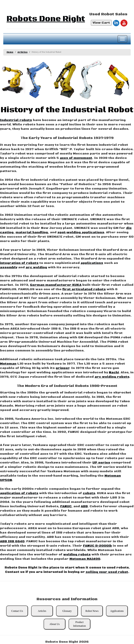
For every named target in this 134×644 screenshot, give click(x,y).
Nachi (114, 372)
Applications (117, 611)
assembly (9, 267)
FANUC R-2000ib (97, 546)
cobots (89, 493)
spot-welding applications (81, 232)
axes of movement (76, 158)
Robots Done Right (46, 19)
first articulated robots (84, 289)
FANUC (66, 506)
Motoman (8, 364)
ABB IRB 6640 (12, 541)
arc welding (36, 267)
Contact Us (17, 611)
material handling (32, 232)
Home (10, 52)
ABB (84, 506)
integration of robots (19, 263)
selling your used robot (107, 572)
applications (92, 263)
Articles (23, 52)
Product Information (79, 624)
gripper (62, 368)
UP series (101, 463)
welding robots (77, 555)
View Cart (101, 23)
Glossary (67, 611)
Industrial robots (16, 120)
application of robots (19, 493)
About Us (55, 624)
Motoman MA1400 (85, 559)
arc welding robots (112, 377)
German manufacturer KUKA (56, 285)
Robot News (92, 611)
